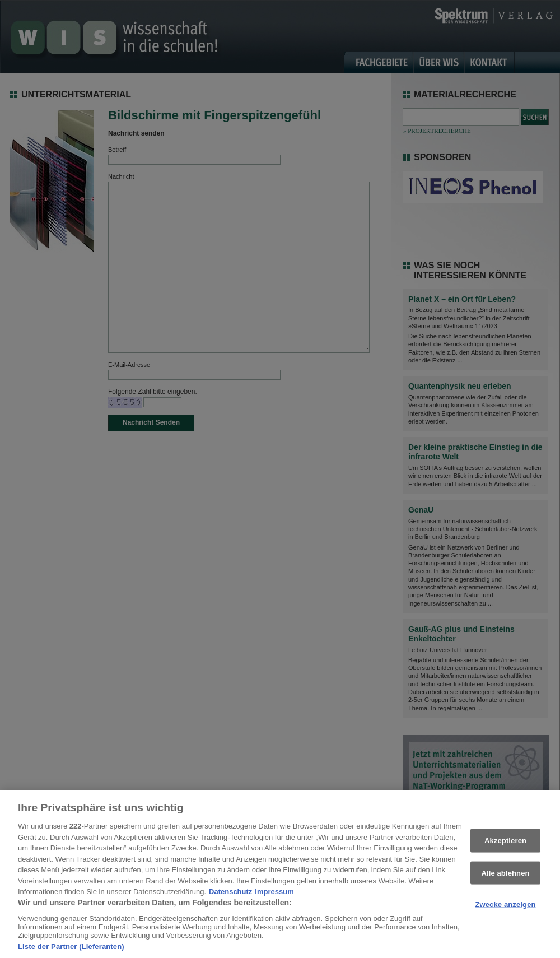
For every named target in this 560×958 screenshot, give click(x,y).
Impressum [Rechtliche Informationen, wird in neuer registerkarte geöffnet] (274, 896)
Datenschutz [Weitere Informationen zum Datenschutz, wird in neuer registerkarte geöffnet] (230, 896)
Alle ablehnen (505, 876)
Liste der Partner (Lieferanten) (71, 950)
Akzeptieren (505, 845)
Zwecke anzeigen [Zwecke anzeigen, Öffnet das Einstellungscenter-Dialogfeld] (505, 908)
